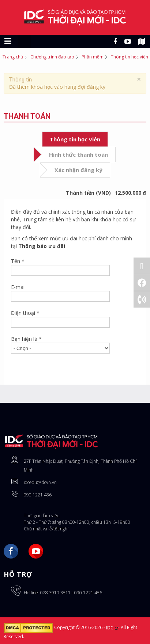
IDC (112, 628)
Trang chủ (13, 57)
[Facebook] (142, 283)
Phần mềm (93, 57)
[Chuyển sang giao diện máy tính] (24, 41)
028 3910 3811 (55, 593)
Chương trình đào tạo (52, 57)
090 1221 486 (38, 495)
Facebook (11, 551)
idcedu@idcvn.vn (40, 482)
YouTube (36, 551)
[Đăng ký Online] (142, 266)
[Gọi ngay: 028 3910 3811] (142, 299)
